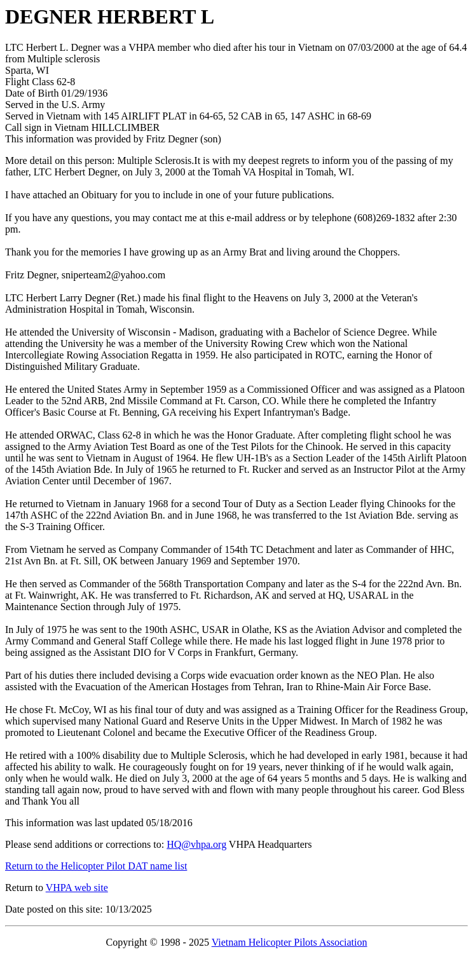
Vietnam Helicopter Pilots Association (290, 942)
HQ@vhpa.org (196, 844)
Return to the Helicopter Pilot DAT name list (96, 866)
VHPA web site (77, 888)
